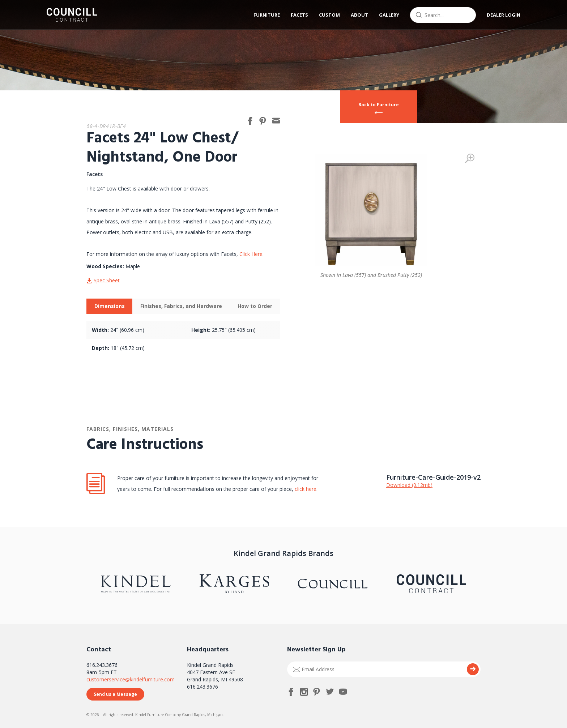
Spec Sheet (107, 280)
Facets (299, 15)
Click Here (251, 254)
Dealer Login (504, 15)
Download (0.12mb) (409, 485)
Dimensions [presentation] (110, 306)
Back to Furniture (379, 105)
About (359, 15)
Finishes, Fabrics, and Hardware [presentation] (181, 306)
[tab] (109, 306)
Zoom (470, 158)
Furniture (267, 15)
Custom (329, 15)
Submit (473, 669)
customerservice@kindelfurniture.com (131, 679)
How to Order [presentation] (255, 306)
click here (305, 489)
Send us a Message (115, 694)
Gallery (389, 15)
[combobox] (443, 15)
